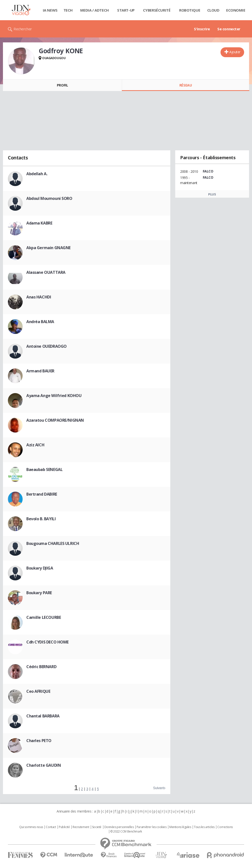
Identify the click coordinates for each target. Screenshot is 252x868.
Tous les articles (204, 827)
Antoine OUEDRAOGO (47, 346)
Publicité (64, 827)
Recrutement (81, 827)
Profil (62, 85)
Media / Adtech (94, 10)
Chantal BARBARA (43, 716)
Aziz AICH (35, 445)
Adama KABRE (39, 223)
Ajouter (235, 52)
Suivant (158, 788)
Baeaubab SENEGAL (44, 469)
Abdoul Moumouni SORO (49, 198)
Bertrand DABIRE (42, 494)
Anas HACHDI (39, 297)
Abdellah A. (37, 174)
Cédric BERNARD (41, 667)
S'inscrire (202, 29)
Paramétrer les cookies (152, 827)
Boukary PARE (39, 593)
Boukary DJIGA (40, 568)
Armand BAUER (40, 371)
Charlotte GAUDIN (44, 765)
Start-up (126, 10)
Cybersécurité (157, 10)
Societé (97, 827)
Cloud (213, 10)
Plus (212, 194)
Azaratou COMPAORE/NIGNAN (55, 420)
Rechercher (23, 29)
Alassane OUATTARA (46, 272)
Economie (236, 10)
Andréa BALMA (40, 322)
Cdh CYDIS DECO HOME (47, 642)
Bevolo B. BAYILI (41, 519)
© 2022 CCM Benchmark (126, 832)
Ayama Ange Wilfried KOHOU (54, 396)
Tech (68, 10)
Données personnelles (119, 827)
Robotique (190, 10)
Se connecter (229, 29)
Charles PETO (39, 741)
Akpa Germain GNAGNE (48, 248)
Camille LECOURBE (44, 617)
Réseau (186, 85)
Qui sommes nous (31, 827)
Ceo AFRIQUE (38, 691)
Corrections (225, 827)
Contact (51, 827)
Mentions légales (180, 827)
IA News (50, 10)
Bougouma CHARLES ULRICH (53, 543)
